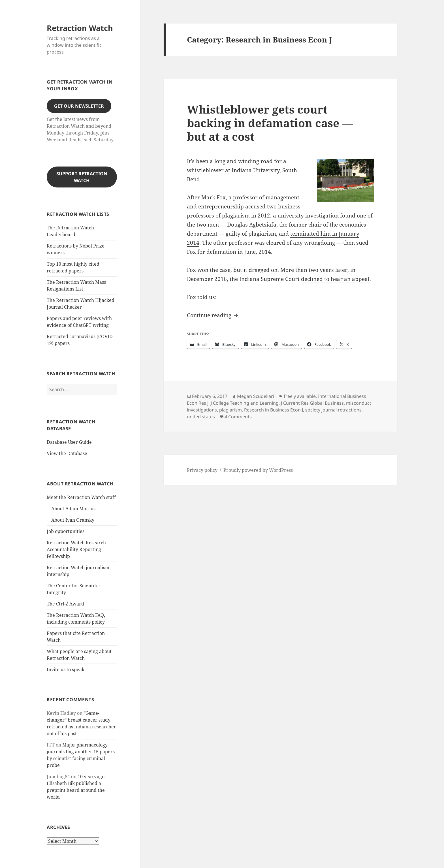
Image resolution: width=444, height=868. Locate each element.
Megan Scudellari (256, 396)
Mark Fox (214, 197)
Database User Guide (69, 442)
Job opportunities (66, 531)
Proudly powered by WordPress (258, 470)
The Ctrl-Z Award (65, 604)
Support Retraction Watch (82, 177)
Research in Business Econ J (274, 410)
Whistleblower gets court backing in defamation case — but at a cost (270, 123)
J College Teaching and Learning (245, 403)
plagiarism (230, 410)
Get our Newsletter (79, 106)
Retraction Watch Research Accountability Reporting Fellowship (76, 549)
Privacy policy (202, 470)
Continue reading (213, 315)
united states (201, 417)
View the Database (67, 453)
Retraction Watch (80, 28)
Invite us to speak (66, 669)
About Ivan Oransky (73, 520)
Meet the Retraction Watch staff (81, 497)
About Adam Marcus (73, 509)
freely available (300, 396)
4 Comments (238, 417)
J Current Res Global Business (312, 403)
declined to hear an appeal (335, 279)
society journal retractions (333, 410)
